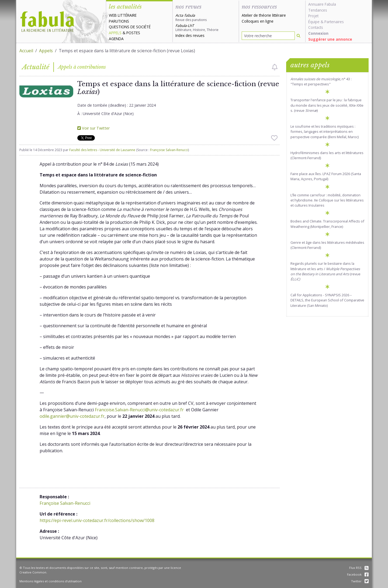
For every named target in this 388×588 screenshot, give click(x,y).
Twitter (360, 581)
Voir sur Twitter (93, 128)
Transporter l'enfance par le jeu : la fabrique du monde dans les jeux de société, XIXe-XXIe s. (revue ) (327, 105)
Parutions (119, 21)
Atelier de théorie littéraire (264, 15)
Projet (313, 16)
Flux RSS (359, 568)
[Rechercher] (299, 36)
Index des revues (190, 35)
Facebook (358, 574)
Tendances (318, 10)
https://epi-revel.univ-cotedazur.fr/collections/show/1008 (97, 520)
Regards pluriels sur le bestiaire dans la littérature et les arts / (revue (325, 271)
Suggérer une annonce (330, 39)
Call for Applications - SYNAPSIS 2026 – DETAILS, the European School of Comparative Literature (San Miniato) (327, 300)
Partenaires (334, 22)
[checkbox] (275, 67)
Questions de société (130, 27)
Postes (133, 33)
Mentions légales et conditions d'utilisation (51, 581)
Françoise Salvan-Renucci (169, 150)
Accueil (26, 51)
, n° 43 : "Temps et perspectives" (321, 81)
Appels (115, 33)
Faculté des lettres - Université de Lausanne (102, 150)
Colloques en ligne (258, 21)
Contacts (316, 27)
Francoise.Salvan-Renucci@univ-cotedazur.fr (139, 410)
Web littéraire (123, 15)
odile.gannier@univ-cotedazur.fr (72, 416)
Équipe (314, 22)
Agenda (116, 39)
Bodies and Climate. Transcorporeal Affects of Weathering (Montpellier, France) (327, 224)
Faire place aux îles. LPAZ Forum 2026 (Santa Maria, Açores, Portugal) (326, 176)
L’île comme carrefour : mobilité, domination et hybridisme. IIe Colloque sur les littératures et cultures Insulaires (327, 200)
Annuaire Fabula (322, 4)
